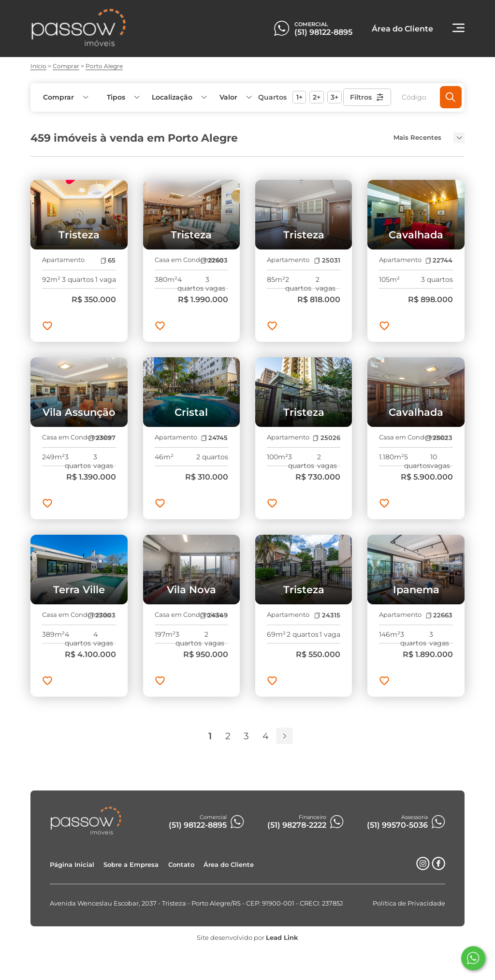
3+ (335, 97)
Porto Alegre (104, 66)
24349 (214, 615)
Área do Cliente (229, 865)
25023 (439, 438)
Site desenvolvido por (247, 938)
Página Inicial (72, 865)
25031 (327, 260)
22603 (214, 260)
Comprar (66, 66)
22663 (439, 615)
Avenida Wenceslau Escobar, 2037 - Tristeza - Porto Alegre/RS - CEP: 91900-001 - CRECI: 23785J (197, 903)
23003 (102, 615)
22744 (439, 260)
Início (38, 66)
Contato (181, 865)
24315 (327, 615)
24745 (214, 438)
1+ (299, 97)
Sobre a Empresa (131, 865)
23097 (102, 438)
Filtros (367, 97)
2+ (317, 97)
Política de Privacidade (409, 903)
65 (108, 260)
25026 (326, 438)
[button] (235, 97)
